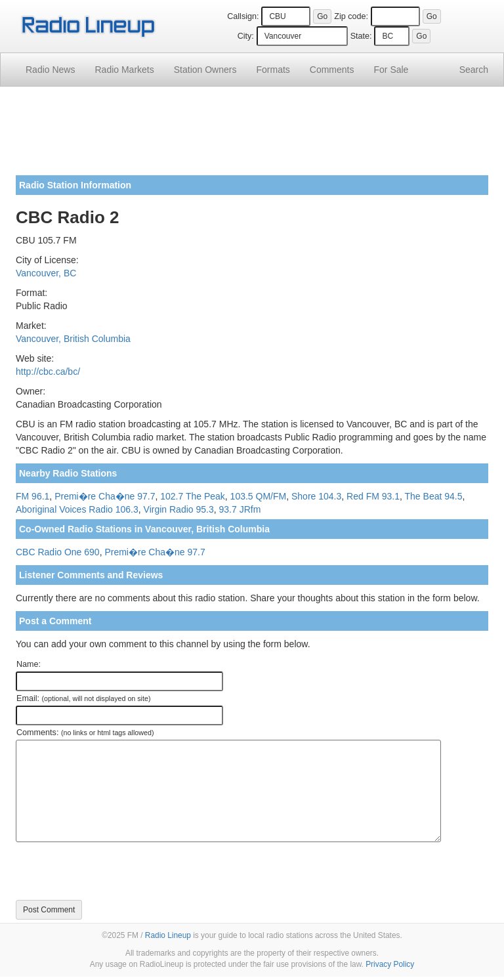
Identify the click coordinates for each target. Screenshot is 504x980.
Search (474, 70)
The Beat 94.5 (434, 496)
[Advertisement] (252, 136)
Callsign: (243, 16)
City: (246, 36)
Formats (273, 70)
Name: (29, 664)
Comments (332, 70)
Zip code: (351, 16)
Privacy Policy (390, 964)
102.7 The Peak (193, 496)
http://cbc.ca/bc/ (48, 372)
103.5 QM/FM (259, 496)
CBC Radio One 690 (58, 552)
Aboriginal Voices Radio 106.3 (77, 509)
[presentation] (115, 871)
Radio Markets (124, 70)
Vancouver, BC (46, 273)
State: (361, 36)
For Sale (391, 70)
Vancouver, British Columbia (73, 339)
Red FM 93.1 (373, 496)
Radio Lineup (168, 935)
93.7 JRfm (240, 509)
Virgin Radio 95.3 (179, 509)
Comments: (85, 733)
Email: (84, 698)
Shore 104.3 (316, 496)
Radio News (50, 70)
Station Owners (205, 70)
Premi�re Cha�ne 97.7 (105, 496)
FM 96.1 (32, 496)
